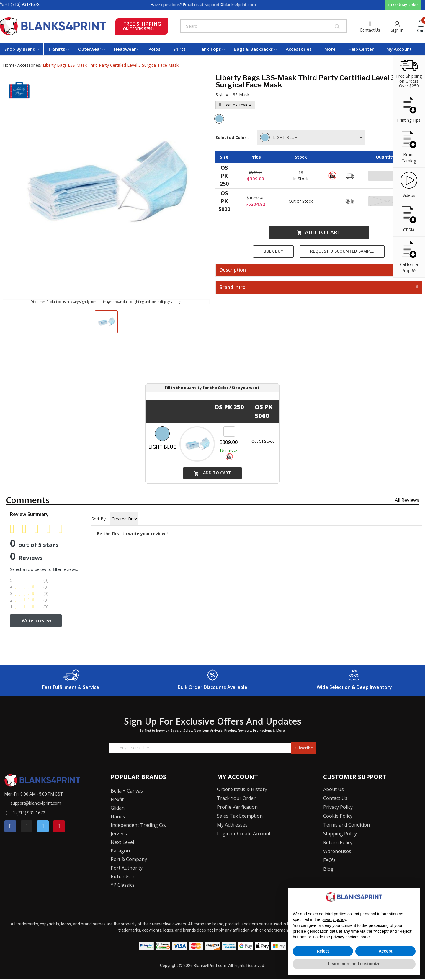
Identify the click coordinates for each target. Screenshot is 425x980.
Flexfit (117, 799)
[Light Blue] (220, 120)
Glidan (118, 808)
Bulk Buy (273, 251)
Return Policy (338, 842)
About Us (334, 789)
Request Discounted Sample (342, 251)
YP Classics (123, 885)
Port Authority (127, 868)
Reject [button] (323, 951)
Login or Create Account (244, 834)
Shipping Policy (340, 834)
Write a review (235, 105)
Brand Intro (233, 288)
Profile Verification (237, 807)
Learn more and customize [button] (354, 964)
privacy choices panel (351, 937)
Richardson (123, 876)
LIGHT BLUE (279, 137)
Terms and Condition (346, 825)
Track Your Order (236, 798)
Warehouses (337, 851)
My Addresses (232, 825)
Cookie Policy (338, 816)
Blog (328, 869)
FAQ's (329, 860)
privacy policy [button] (334, 919)
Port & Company (129, 859)
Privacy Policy (338, 807)
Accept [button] (386, 951)
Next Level (122, 842)
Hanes (118, 816)
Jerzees (119, 834)
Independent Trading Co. (138, 825)
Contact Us (370, 30)
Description (233, 270)
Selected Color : (233, 137)
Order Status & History (242, 789)
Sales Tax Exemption (240, 816)
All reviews (407, 500)
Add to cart (319, 232)
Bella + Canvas (127, 791)
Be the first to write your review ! (132, 534)
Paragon (120, 851)
